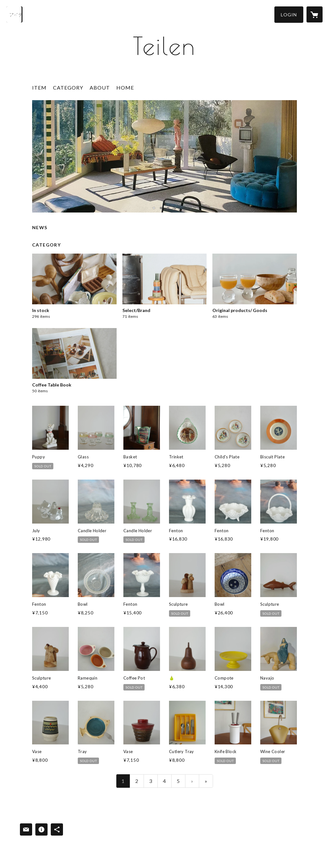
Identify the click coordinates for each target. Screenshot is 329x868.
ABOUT (100, 87)
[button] (289, 15)
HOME (125, 87)
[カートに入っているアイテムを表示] (315, 14)
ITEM (39, 87)
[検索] (14, 14)
